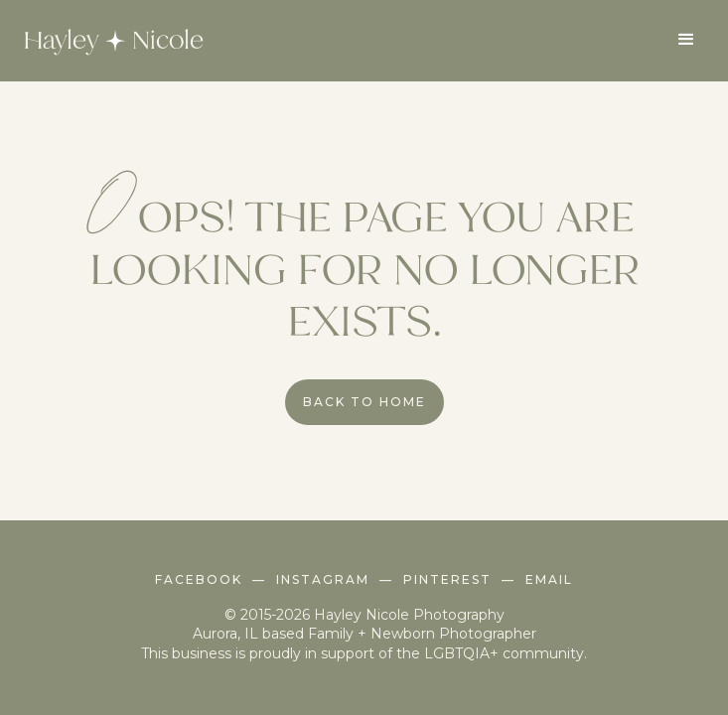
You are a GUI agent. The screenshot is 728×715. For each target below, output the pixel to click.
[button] (686, 40)
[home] (108, 41)
